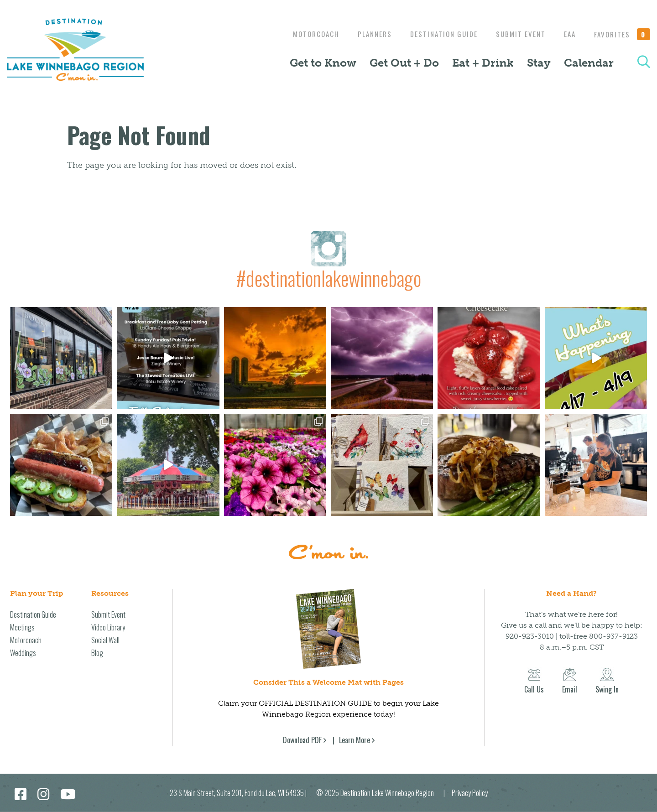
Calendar (589, 63)
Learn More (355, 740)
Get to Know (323, 63)
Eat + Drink (483, 63)
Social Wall (105, 640)
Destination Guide (437, 34)
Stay (539, 63)
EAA (568, 34)
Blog (97, 653)
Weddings (23, 653)
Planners (366, 34)
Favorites (622, 34)
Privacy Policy (470, 793)
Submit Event (516, 34)
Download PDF (302, 740)
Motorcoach (305, 34)
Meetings (22, 627)
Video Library (108, 627)
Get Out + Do (404, 63)
